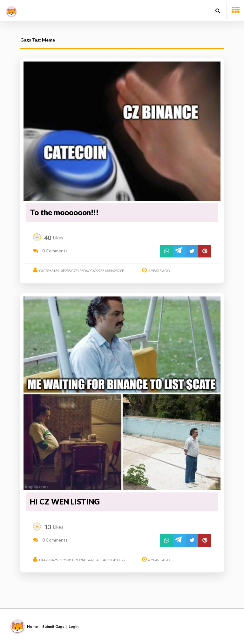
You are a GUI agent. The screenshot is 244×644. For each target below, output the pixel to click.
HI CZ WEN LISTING (65, 501)
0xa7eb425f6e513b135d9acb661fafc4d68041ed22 (82, 560)
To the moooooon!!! (64, 212)
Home (32, 626)
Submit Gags (53, 626)
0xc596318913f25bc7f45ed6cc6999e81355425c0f (81, 271)
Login (74, 626)
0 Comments (50, 251)
